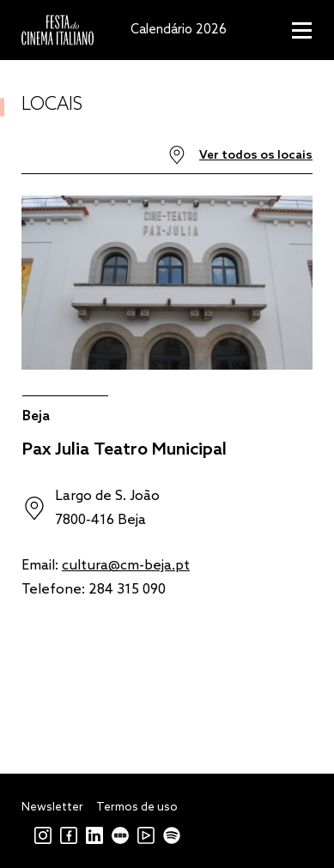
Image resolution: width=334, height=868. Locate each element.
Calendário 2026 (179, 30)
